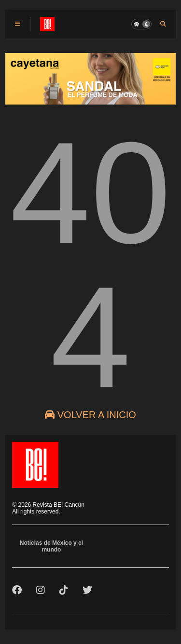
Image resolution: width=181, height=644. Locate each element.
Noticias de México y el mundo (51, 546)
